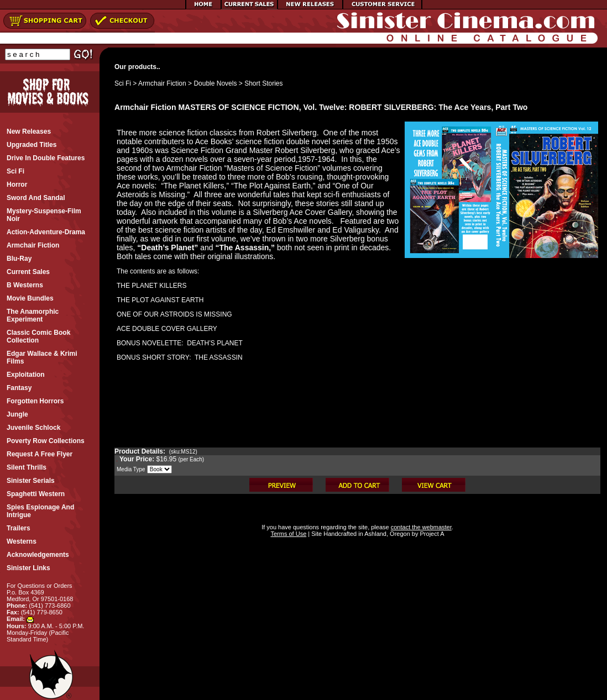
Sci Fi (123, 83)
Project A (431, 534)
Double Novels (215, 83)
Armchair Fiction (162, 83)
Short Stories (263, 83)
